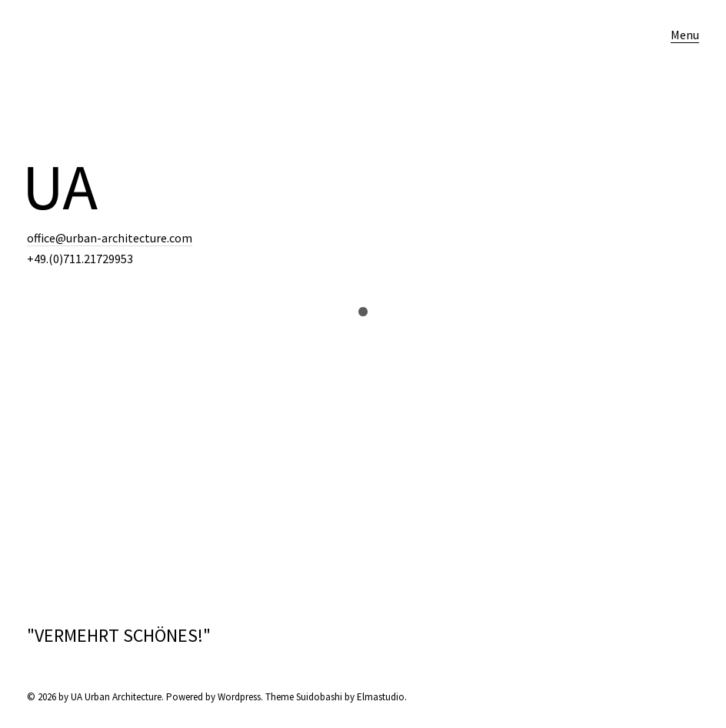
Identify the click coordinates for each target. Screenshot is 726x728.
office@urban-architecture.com (110, 238)
